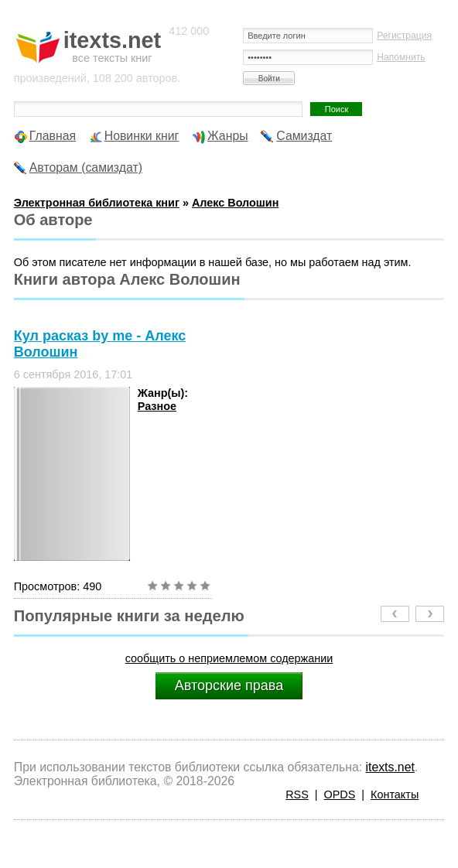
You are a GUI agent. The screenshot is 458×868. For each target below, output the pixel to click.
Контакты (395, 795)
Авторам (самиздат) (86, 167)
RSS (297, 795)
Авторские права (229, 685)
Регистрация (404, 36)
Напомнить (401, 57)
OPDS (340, 795)
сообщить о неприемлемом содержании (229, 658)
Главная (53, 136)
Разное (157, 406)
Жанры (228, 136)
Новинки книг (142, 136)
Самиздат (304, 136)
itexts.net (390, 767)
